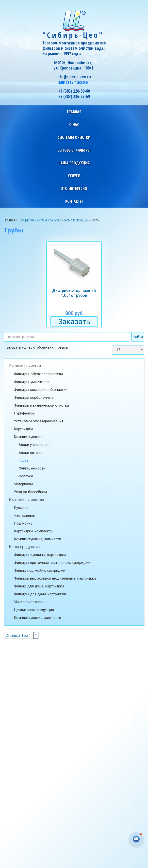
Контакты (74, 201)
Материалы (23, 484)
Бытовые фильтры (26, 500)
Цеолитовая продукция (34, 610)
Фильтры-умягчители (32, 382)
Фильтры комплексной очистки (41, 390)
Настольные (24, 515)
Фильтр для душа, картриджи (39, 586)
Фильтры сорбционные (34, 398)
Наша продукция (24, 547)
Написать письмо (72, 82)
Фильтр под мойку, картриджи (40, 570)
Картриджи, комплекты (34, 531)
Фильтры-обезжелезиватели (38, 374)
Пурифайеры (25, 413)
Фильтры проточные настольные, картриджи (52, 563)
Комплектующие (28, 437)
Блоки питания (31, 453)
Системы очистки (25, 366)
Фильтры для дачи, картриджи (40, 594)
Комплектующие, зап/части (37, 539)
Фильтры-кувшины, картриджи (40, 555)
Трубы (24, 460)
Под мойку (23, 523)
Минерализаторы (28, 602)
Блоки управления (34, 445)
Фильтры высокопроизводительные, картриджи (55, 578)
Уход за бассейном (30, 492)
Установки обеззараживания (39, 421)
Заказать (74, 321)
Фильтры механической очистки (41, 405)
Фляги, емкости (32, 468)
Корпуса (26, 476)
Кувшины (22, 508)
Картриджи (23, 429)
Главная (74, 112)
